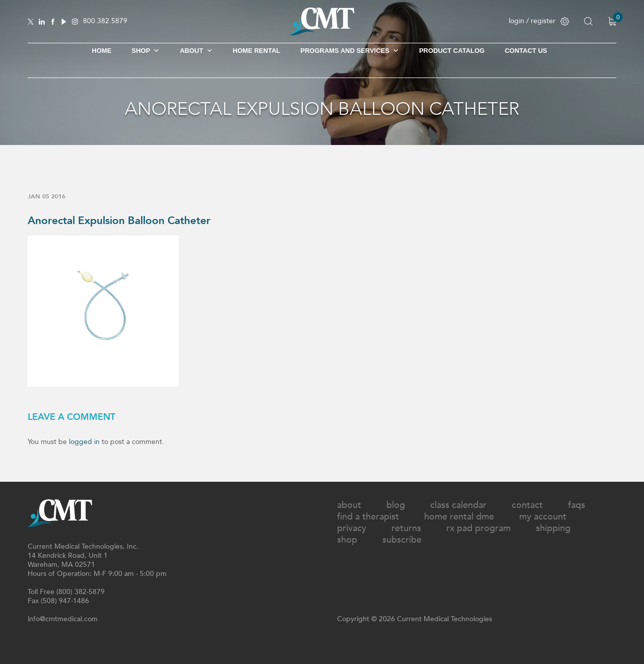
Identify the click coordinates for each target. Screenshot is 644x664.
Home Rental (257, 51)
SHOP (146, 51)
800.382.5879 (105, 21)
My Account (543, 517)
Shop (347, 540)
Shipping (553, 528)
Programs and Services (350, 51)
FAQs (577, 505)
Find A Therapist (368, 517)
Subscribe (402, 540)
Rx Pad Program (478, 528)
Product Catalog (452, 51)
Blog (396, 505)
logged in (84, 442)
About (196, 51)
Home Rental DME (459, 517)
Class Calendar (458, 505)
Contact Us (526, 51)
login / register (539, 21)
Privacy (352, 528)
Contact (527, 505)
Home (102, 51)
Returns (406, 528)
